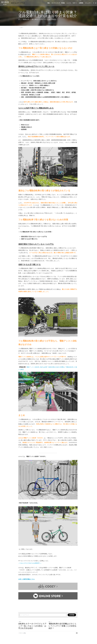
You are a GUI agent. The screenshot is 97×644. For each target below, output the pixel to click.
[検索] (94, 3)
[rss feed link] (78, 635)
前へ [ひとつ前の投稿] (20, 623)
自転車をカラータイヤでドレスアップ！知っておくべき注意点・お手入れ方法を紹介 (32, 628)
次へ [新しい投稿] (51, 623)
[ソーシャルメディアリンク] (96, 3)
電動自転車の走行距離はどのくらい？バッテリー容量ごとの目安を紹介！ (63, 628)
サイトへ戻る (22, 635)
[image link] (5, 3)
